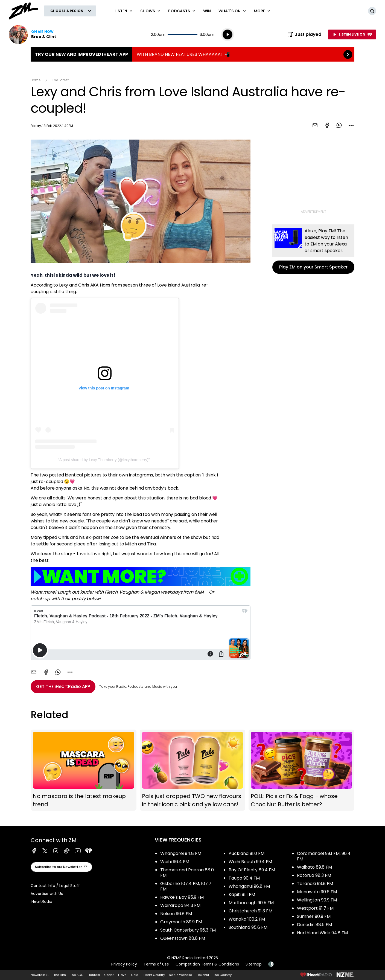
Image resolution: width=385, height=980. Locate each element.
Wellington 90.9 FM (317, 900)
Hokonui (203, 975)
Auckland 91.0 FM (247, 853)
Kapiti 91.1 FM (242, 894)
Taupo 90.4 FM (244, 878)
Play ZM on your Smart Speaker (313, 249)
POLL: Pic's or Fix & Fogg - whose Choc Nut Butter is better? (301, 770)
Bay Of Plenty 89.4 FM (252, 870)
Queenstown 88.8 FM (183, 938)
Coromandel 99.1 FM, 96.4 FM (324, 856)
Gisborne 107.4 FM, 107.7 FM (186, 886)
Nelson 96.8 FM (176, 914)
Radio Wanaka (181, 975)
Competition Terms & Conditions (207, 964)
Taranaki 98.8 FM (315, 884)
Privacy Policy (124, 964)
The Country (222, 975)
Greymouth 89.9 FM (181, 922)
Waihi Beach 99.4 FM (250, 862)
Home (36, 80)
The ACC (77, 975)
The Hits (60, 975)
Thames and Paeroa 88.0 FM (187, 873)
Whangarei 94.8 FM (181, 853)
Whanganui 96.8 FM (249, 886)
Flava (122, 975)
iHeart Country (154, 975)
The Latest (60, 80)
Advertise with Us (47, 894)
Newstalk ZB (40, 975)
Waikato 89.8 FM (314, 867)
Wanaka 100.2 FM (247, 919)
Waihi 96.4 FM (175, 862)
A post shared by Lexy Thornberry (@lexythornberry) (104, 460)
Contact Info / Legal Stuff (55, 886)
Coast (109, 975)
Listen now (32, 34)
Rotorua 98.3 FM (314, 875)
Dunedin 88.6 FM (314, 925)
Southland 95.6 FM (248, 927)
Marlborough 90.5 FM (251, 903)
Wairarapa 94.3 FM (180, 905)
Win (207, 11)
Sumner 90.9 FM (314, 916)
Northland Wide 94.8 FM (322, 933)
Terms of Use (156, 964)
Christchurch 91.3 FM (250, 911)
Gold (135, 975)
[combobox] (351, 125)
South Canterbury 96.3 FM (188, 930)
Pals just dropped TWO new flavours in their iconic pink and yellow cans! (193, 770)
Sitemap (254, 964)
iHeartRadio (41, 901)
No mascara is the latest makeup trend (84, 770)
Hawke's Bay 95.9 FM (182, 897)
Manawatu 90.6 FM (317, 892)
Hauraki (94, 975)
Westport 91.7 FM (315, 908)
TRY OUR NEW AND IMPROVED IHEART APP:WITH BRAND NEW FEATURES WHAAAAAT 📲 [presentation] (192, 54)
